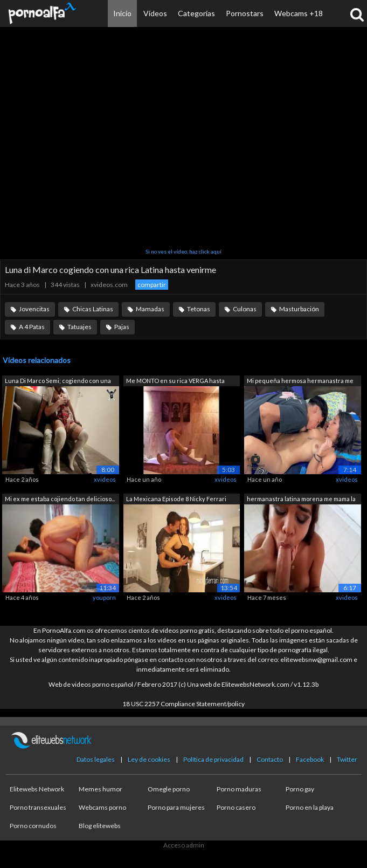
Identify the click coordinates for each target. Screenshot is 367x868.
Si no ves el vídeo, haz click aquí (183, 251)
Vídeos (155, 13)
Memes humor (101, 789)
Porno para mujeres (176, 807)
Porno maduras (239, 789)
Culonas (245, 309)
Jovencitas (34, 309)
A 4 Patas (32, 327)
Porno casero (236, 807)
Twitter (347, 759)
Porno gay (300, 789)
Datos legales (96, 759)
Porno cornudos (33, 826)
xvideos (105, 479)
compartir (152, 285)
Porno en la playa (310, 807)
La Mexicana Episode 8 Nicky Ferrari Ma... (176, 500)
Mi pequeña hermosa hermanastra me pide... (300, 382)
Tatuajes (79, 327)
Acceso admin (184, 845)
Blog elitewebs (100, 826)
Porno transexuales (38, 807)
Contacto (270, 759)
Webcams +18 (299, 13)
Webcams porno (102, 807)
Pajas (122, 327)
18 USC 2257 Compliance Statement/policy (183, 704)
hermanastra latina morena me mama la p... (301, 500)
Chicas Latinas (93, 309)
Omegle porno (169, 789)
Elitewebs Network (37, 789)
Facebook (310, 759)
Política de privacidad (213, 759)
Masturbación (299, 309)
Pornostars (245, 13)
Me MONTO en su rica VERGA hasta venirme (175, 382)
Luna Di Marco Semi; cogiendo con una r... (58, 382)
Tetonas (199, 309)
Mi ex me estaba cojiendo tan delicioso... (60, 499)
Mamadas (150, 309)
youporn (104, 597)
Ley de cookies (149, 759)
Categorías (196, 13)
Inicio (122, 13)
